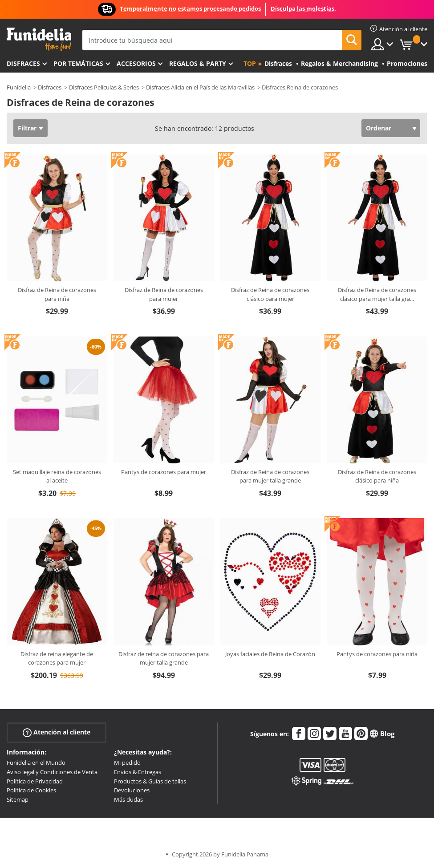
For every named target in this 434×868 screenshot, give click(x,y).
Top (250, 63)
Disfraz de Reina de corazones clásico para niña (377, 476)
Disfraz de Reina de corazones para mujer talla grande (270, 476)
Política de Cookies (31, 790)
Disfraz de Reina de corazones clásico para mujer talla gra (377, 294)
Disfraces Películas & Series (104, 87)
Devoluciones (132, 790)
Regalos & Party (198, 63)
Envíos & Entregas (138, 772)
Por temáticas (78, 63)
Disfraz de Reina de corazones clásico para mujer (270, 294)
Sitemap (18, 799)
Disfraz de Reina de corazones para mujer (164, 294)
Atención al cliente (57, 732)
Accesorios (136, 63)
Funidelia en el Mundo (36, 763)
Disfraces (23, 63)
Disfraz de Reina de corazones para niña (57, 294)
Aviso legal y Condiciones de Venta (52, 772)
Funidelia (19, 87)
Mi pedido (127, 763)
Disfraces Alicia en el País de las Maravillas (200, 87)
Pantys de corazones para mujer (164, 472)
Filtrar (27, 128)
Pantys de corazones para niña (377, 654)
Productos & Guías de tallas (150, 781)
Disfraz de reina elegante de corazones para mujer (57, 658)
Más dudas (128, 799)
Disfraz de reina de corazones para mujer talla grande (164, 658)
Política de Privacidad (35, 781)
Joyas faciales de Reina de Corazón (270, 654)
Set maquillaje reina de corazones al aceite (57, 476)
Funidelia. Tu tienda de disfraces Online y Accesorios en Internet (39, 39)
